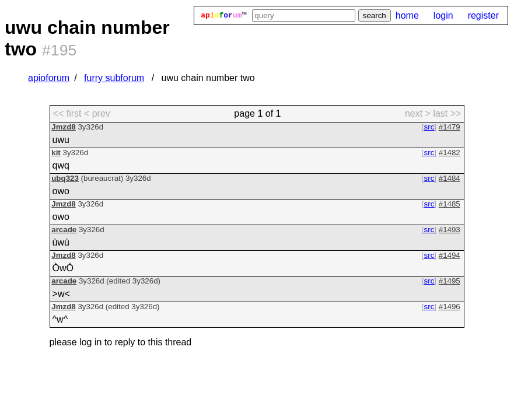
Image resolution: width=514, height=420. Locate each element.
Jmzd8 (63, 127)
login (443, 15)
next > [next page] (418, 113)
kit (56, 153)
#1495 (450, 281)
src (429, 127)
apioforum (49, 78)
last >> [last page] (447, 113)
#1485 (450, 204)
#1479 (450, 127)
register (483, 15)
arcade (64, 230)
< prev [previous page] (97, 113)
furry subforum (114, 78)
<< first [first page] (67, 113)
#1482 (450, 153)
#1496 (450, 307)
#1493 (450, 230)
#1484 (450, 178)
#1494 (450, 255)
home (407, 15)
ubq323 (65, 178)
